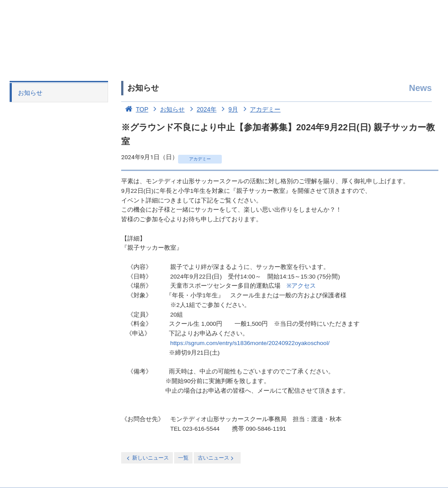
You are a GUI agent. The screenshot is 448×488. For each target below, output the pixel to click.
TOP (135, 109)
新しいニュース (147, 458)
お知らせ (30, 93)
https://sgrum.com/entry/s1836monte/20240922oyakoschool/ (250, 343)
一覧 (183, 458)
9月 (228, 109)
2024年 (201, 109)
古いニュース (216, 458)
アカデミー (260, 109)
